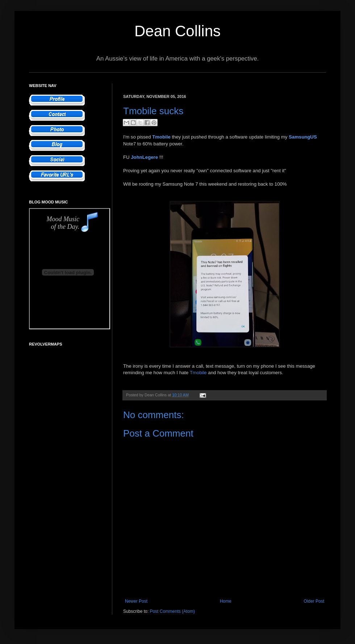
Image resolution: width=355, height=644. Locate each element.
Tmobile (198, 373)
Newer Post (136, 601)
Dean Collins (177, 31)
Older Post (314, 601)
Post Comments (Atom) (172, 611)
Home (226, 601)
